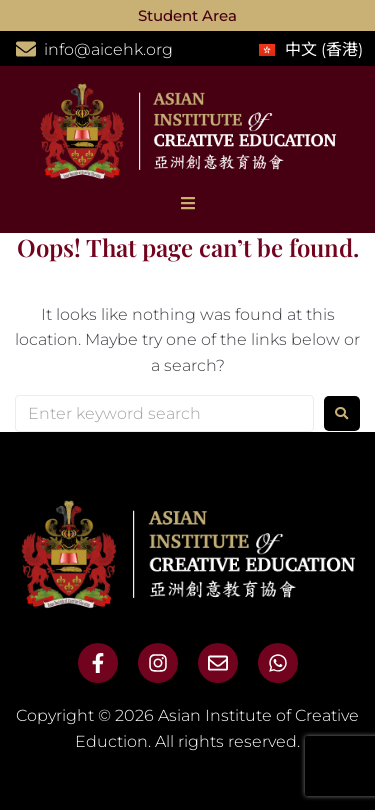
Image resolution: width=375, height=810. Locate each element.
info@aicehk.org (108, 49)
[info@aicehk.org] (26, 49)
